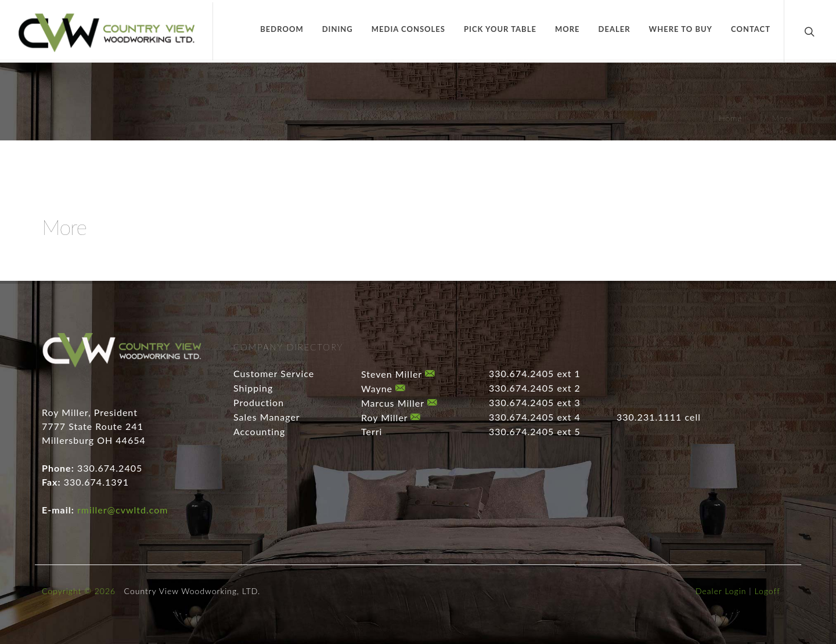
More (567, 29)
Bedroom (282, 29)
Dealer (615, 29)
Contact (751, 29)
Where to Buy (681, 29)
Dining (338, 29)
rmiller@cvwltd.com (122, 510)
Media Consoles (408, 29)
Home (730, 118)
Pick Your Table (500, 29)
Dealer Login (721, 591)
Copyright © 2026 (79, 591)
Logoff (767, 591)
